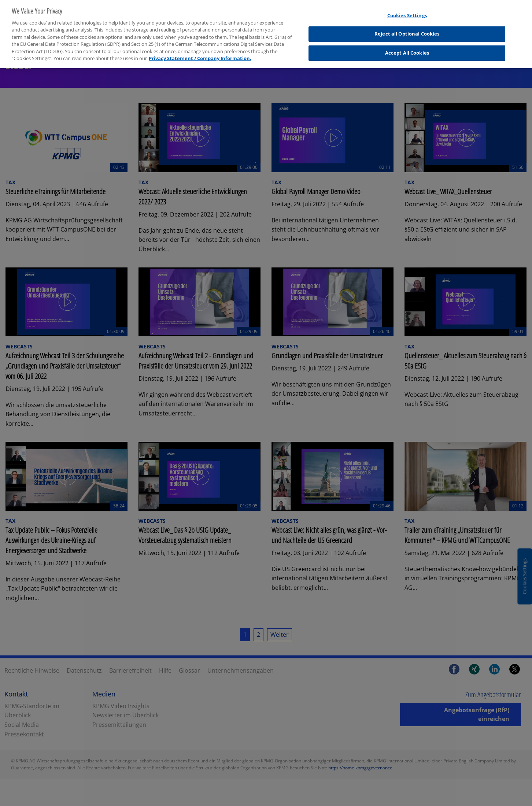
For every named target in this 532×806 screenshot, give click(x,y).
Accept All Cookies (407, 49)
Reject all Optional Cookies (407, 30)
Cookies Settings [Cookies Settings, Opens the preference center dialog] (407, 11)
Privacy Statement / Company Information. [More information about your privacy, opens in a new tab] (200, 55)
